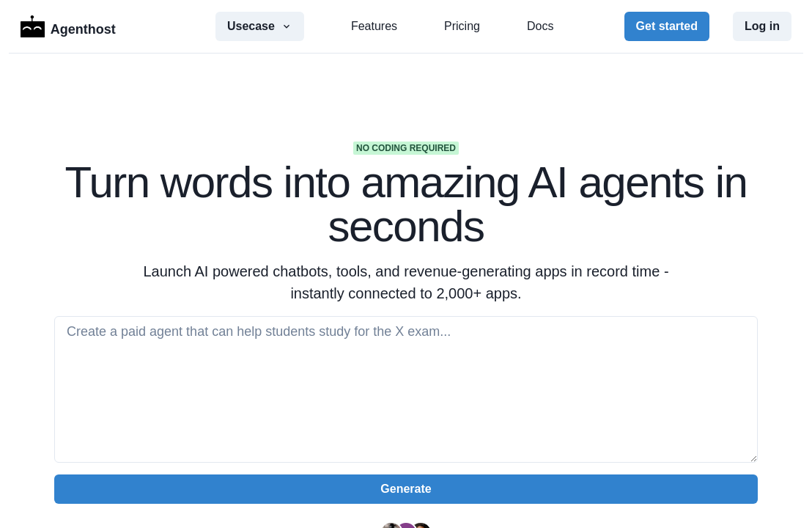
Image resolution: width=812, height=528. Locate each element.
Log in (762, 26)
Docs (540, 26)
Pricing (462, 26)
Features (374, 26)
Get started (667, 26)
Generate (406, 489)
